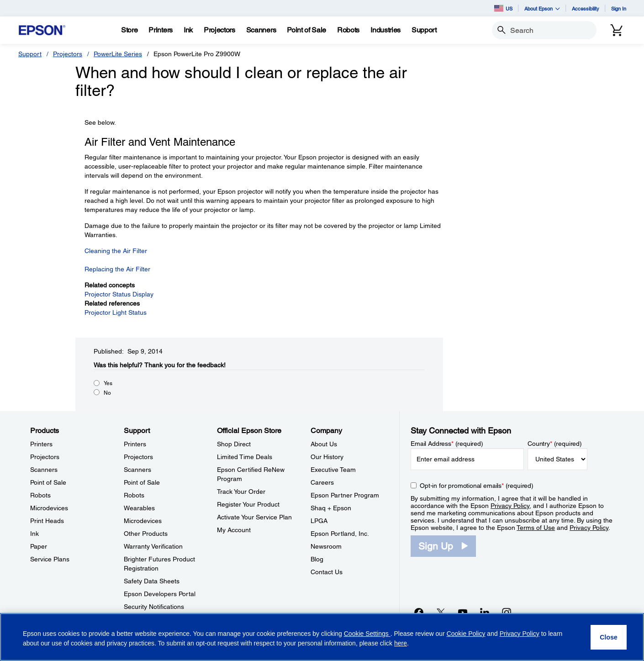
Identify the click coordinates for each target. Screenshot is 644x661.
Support (30, 54)
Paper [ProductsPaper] (39, 546)
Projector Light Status (116, 312)
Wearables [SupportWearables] (139, 508)
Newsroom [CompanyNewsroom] (326, 546)
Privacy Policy (510, 506)
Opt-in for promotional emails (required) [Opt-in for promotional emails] (477, 486)
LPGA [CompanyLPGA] (319, 521)
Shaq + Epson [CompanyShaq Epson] (331, 508)
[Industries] (385, 30)
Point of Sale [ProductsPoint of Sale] (48, 482)
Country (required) (555, 444)
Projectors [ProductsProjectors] (45, 457)
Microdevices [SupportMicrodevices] (143, 521)
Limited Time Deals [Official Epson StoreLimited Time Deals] (245, 457)
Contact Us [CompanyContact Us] (327, 572)
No (107, 393)
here (401, 643)
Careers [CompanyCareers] (322, 482)
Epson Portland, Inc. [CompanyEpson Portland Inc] (340, 534)
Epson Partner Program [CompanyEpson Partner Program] (345, 495)
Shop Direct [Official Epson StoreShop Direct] (234, 444)
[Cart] (617, 30)
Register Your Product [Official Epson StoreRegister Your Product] (248, 504)
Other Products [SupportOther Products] (146, 534)
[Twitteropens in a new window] (441, 612)
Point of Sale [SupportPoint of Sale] (142, 482)
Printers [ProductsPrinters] (41, 444)
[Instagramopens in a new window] (507, 612)
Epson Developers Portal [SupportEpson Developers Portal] (160, 594)
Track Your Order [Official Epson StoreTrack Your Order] (241, 492)
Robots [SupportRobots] (134, 495)
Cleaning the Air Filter (116, 251)
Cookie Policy (466, 634)
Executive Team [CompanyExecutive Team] (333, 470)
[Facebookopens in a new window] (419, 612)
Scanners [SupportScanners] (137, 470)
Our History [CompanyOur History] (327, 457)
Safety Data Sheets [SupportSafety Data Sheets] (152, 581)
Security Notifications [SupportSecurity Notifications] (154, 607)
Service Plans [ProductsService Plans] (50, 559)
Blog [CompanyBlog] (317, 559)
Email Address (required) (447, 444)
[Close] (609, 637)
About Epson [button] (542, 8)
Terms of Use (536, 528)
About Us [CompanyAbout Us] (324, 444)
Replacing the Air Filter (117, 269)
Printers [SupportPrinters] (135, 444)
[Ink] (188, 30)
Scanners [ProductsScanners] (44, 470)
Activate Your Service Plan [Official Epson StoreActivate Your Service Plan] (254, 517)
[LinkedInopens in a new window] (485, 612)
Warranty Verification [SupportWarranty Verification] (153, 546)
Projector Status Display (119, 294)
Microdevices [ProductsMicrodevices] (49, 508)
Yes (108, 383)
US (503, 8)
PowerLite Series (118, 54)
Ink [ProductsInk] (34, 534)
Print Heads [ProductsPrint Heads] (47, 521)
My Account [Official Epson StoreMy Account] (234, 530)
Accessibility (586, 8)
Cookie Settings (367, 634)
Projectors (68, 54)
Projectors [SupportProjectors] (138, 457)
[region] (322, 637)
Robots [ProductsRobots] (40, 495)
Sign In (619, 8)
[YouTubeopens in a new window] (463, 612)
